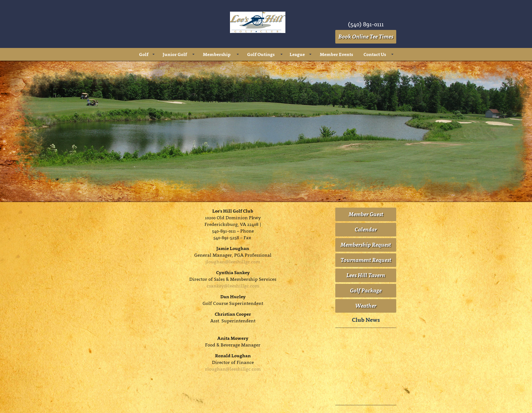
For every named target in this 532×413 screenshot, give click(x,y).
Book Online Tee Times (366, 37)
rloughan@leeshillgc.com (233, 369)
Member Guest (366, 214)
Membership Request (366, 245)
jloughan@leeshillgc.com (233, 262)
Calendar (366, 230)
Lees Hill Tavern (366, 275)
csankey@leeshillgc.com (233, 286)
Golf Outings (261, 54)
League (297, 54)
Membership (217, 54)
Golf (144, 54)
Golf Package (366, 290)
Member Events (336, 54)
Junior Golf (175, 54)
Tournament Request (366, 260)
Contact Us (375, 54)
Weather (366, 306)
